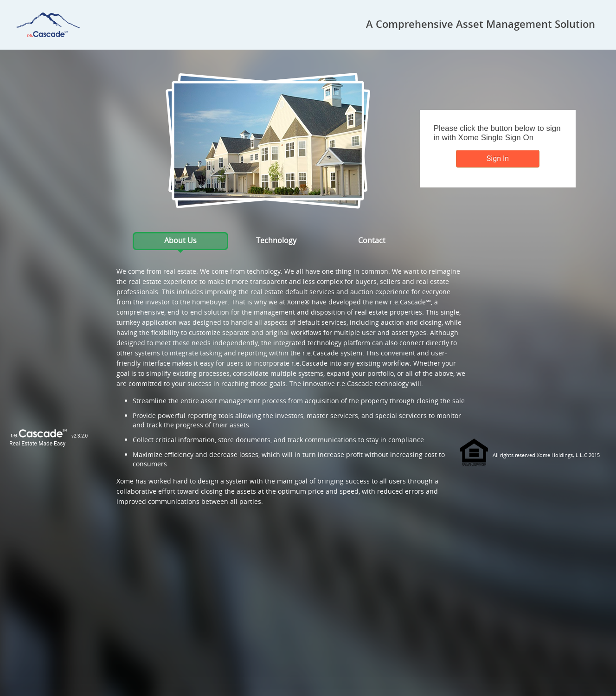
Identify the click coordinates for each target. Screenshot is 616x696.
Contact (372, 240)
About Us (180, 240)
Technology (276, 240)
